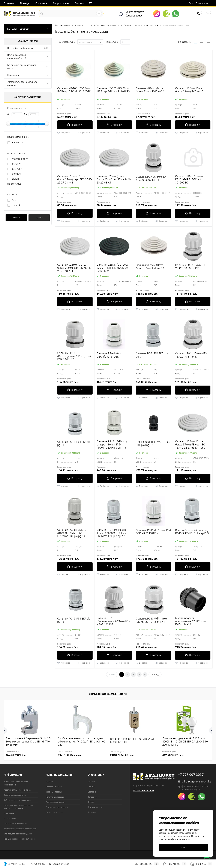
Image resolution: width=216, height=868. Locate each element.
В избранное (64, 133)
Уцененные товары (54, 812)
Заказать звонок (134, 15)
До (25, 114)
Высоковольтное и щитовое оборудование (16, 783)
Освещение (9, 813)
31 (47, 67)
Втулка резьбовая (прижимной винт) (17, 57)
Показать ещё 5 (15, 184)
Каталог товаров (28, 29)
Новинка (18, 143)
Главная (9, 3)
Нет (16, 205)
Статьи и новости (95, 807)
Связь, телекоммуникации (15, 824)
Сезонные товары (54, 792)
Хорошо (183, 848)
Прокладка (13, 75)
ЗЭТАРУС (18, 169)
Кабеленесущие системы (15, 795)
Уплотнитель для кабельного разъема (22, 84)
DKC (16, 174)
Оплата (79, 3)
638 (46, 48)
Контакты (92, 812)
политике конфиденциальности (174, 839)
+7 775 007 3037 (135, 12)
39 (47, 84)
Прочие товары (10, 818)
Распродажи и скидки (55, 802)
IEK (15, 179)
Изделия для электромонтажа (17, 790)
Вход (191, 3)
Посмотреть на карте (144, 790)
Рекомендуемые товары (57, 807)
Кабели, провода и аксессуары (17, 800)
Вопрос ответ (61, 3)
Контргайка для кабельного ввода (22, 67)
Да (15, 200)
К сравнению (83, 133)
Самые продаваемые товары (108, 694)
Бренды (25, 3)
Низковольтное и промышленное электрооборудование (18, 807)
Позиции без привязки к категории (19, 839)
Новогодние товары (54, 787)
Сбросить (39, 218)
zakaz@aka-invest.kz (198, 781)
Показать (16, 218)
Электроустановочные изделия (18, 834)
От (9, 114)
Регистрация (202, 3)
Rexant (16, 164)
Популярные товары (55, 797)
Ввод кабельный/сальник (20, 48)
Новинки (49, 782)
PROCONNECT (20, 159)
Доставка (41, 3)
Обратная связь (14, 864)
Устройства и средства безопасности (20, 829)
